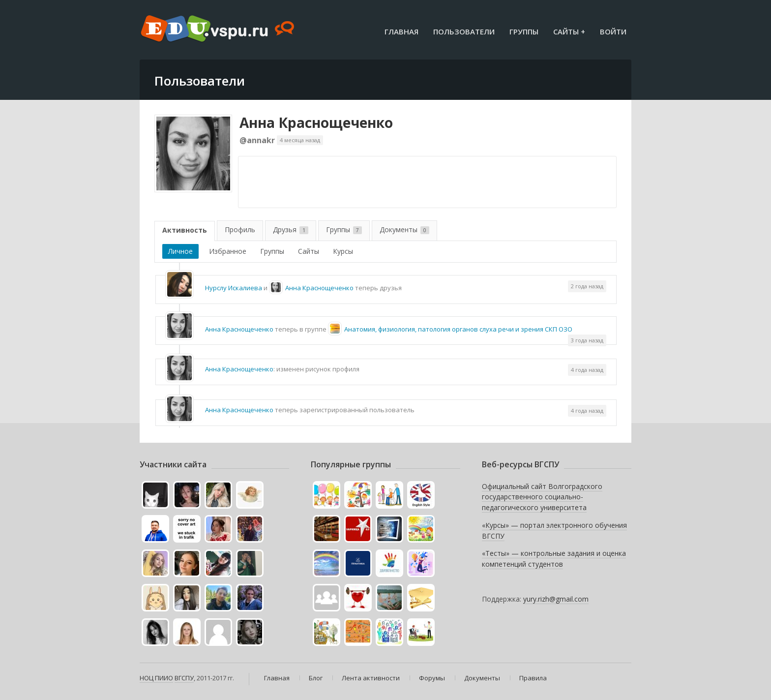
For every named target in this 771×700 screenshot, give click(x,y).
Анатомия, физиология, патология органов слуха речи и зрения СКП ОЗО (458, 329)
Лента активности (371, 678)
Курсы (343, 251)
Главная (401, 31)
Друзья (291, 229)
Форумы (432, 678)
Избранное (228, 251)
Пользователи (464, 31)
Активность (185, 230)
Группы (524, 31)
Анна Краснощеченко (316, 122)
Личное (180, 251)
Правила (533, 678)
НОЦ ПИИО (156, 678)
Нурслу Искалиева (234, 288)
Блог (316, 678)
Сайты (309, 251)
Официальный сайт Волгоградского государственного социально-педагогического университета (542, 497)
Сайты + (569, 31)
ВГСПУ (184, 678)
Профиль (240, 229)
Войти (613, 31)
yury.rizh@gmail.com (556, 599)
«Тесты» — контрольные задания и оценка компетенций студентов (554, 559)
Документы (404, 229)
